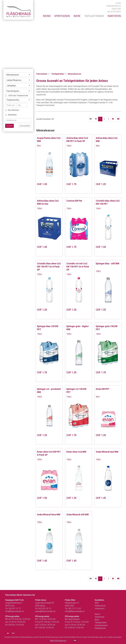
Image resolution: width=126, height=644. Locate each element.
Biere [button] (77, 16)
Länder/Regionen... (18, 80)
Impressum (100, 609)
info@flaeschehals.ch (14, 611)
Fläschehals (42, 74)
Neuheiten (11, 115)
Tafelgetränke (58, 74)
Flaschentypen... (18, 91)
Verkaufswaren (101, 625)
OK (75, 641)
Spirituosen (100, 617)
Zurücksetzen (25, 126)
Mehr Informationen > (58, 641)
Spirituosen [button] (62, 16)
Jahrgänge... (18, 86)
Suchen (9, 126)
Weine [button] (47, 16)
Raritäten (114, 16)
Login (118, 3)
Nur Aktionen (12, 110)
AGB (97, 603)
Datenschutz (100, 606)
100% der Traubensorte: (17, 96)
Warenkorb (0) (114, 6)
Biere (97, 620)
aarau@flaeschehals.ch (45, 611)
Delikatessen (114, 12)
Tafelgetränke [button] (94, 16)
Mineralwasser (18, 75)
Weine (97, 614)
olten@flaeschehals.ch (75, 611)
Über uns (116, 9)
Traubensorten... (18, 100)
